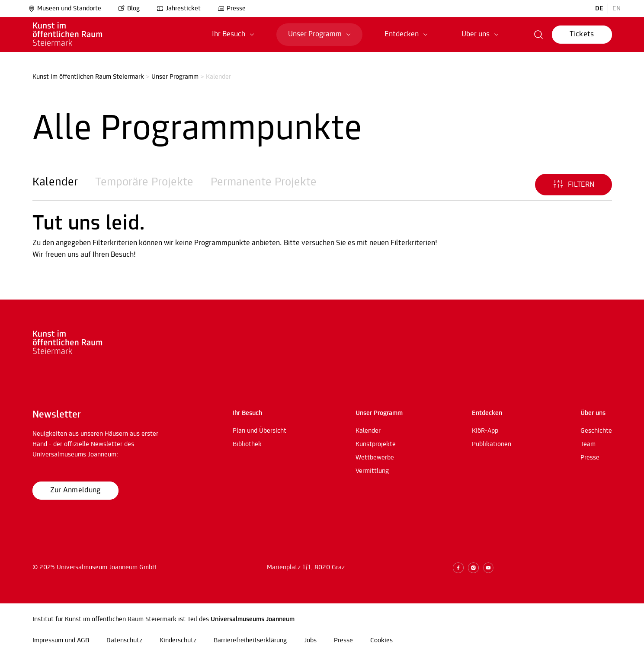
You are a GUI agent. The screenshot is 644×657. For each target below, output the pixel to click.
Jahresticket (179, 9)
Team (588, 444)
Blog (129, 9)
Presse (232, 9)
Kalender (55, 182)
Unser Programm (175, 77)
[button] (539, 35)
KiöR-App (485, 431)
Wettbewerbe (375, 458)
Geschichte (596, 431)
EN (617, 9)
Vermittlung (372, 471)
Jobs (310, 641)
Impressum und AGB (61, 641)
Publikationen (492, 444)
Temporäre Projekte (144, 182)
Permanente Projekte (264, 182)
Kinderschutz (178, 641)
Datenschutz (124, 641)
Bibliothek (247, 444)
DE (599, 9)
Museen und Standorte (65, 9)
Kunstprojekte (376, 444)
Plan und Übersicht (260, 431)
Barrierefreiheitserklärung (250, 641)
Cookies (381, 641)
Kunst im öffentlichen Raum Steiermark (88, 77)
